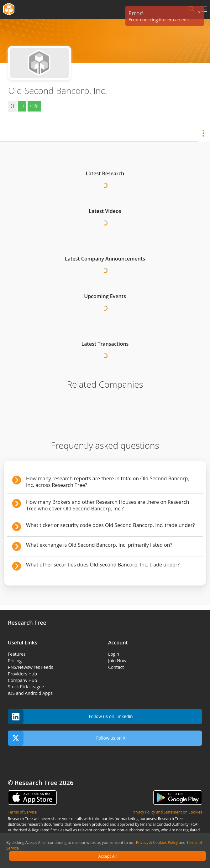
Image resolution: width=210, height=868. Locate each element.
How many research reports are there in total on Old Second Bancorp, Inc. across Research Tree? (108, 482)
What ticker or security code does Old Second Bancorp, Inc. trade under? (110, 525)
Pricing (15, 661)
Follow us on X (67, 738)
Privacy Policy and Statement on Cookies (167, 812)
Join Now (117, 661)
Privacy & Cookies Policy (157, 842)
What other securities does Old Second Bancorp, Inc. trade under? (103, 565)
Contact (116, 667)
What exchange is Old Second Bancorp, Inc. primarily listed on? (99, 545)
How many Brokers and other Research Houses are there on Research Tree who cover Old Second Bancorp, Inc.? (108, 505)
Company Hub (22, 680)
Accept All (108, 856)
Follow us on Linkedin (70, 717)
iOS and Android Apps (30, 693)
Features (17, 654)
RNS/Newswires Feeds (30, 667)
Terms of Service (22, 812)
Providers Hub (22, 674)
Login (114, 654)
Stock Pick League (26, 687)
